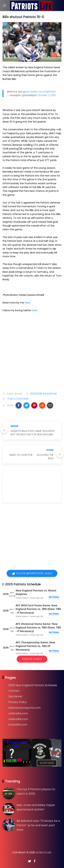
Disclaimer (15, 696)
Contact (14, 691)
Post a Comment (18, 399)
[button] (19, 405)
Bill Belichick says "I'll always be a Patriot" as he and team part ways (38, 825)
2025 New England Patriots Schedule (33, 685)
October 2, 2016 (47, 95)
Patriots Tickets (32, 659)
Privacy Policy (18, 702)
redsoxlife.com (18, 719)
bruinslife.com (18, 725)
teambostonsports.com (24, 708)
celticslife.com (18, 713)
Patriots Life (43, 853)
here (27, 303)
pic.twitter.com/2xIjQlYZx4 (41, 92)
